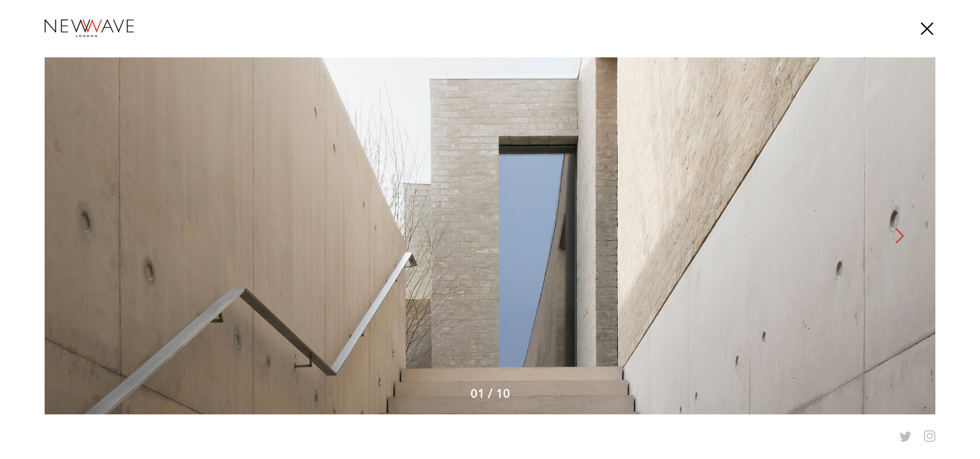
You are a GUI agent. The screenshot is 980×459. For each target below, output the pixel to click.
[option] (490, 236)
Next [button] (900, 236)
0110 (490, 394)
